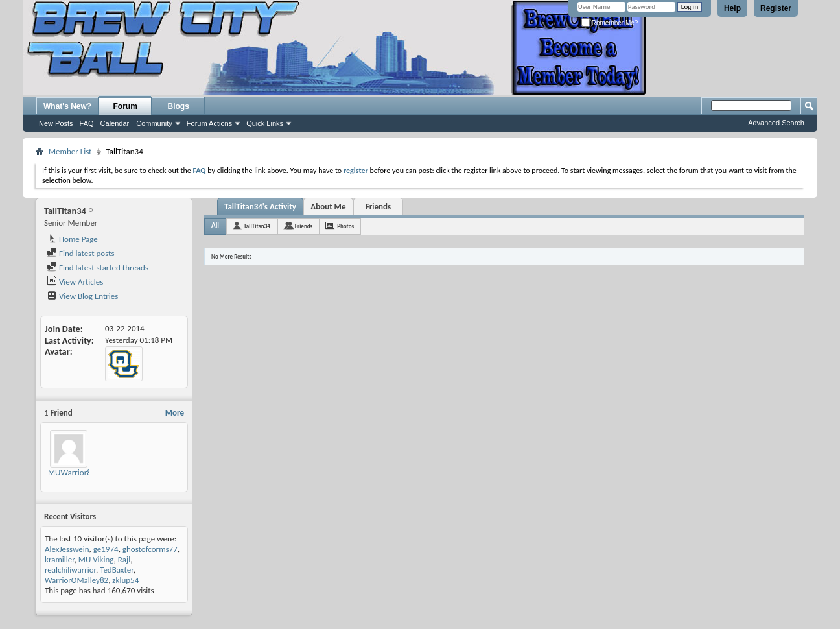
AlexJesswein (67, 549)
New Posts (56, 123)
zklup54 (125, 580)
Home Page (72, 239)
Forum (125, 106)
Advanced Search (776, 123)
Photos (345, 226)
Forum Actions (209, 123)
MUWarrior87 (72, 472)
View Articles (75, 282)
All (215, 225)
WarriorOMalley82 (76, 580)
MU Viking (96, 559)
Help (732, 8)
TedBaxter (116, 570)
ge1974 (106, 549)
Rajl (124, 559)
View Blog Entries (82, 296)
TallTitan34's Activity (260, 207)
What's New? (67, 106)
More (175, 413)
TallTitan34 (257, 226)
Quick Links (265, 123)
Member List (70, 151)
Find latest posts (81, 253)
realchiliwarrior (70, 570)
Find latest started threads (98, 267)
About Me (328, 207)
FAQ (87, 123)
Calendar (115, 123)
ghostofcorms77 (150, 549)
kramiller (60, 559)
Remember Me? (610, 23)
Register (776, 8)
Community (154, 123)
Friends (378, 207)
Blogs (179, 106)
